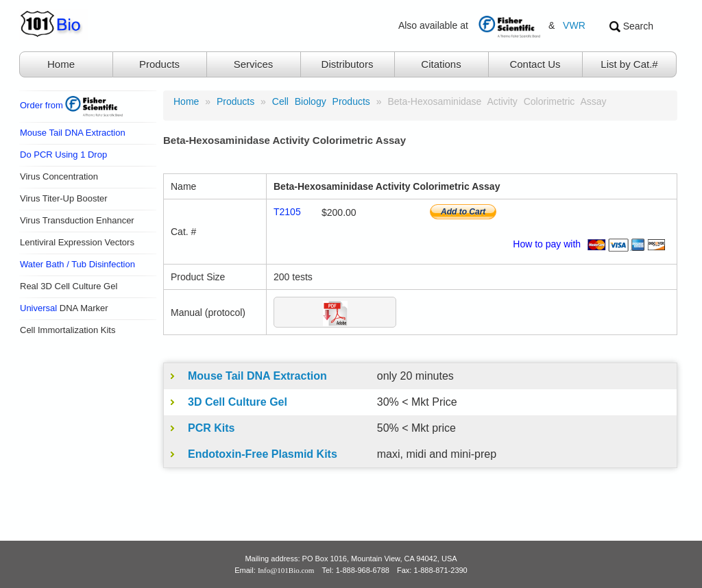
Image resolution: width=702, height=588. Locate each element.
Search (631, 26)
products (235, 101)
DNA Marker (64, 308)
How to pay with (591, 244)
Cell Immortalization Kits (68, 330)
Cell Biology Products (321, 101)
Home (61, 64)
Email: (274, 570)
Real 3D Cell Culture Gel (69, 286)
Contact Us (535, 64)
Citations (441, 64)
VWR (574, 25)
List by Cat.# (629, 64)
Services (254, 64)
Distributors (348, 64)
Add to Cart (463, 212)
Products (159, 64)
